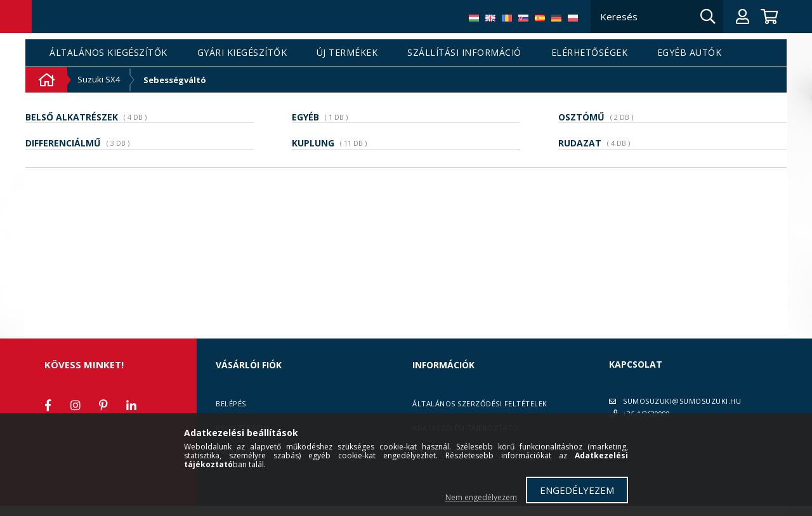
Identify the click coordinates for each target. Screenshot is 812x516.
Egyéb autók (690, 53)
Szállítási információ (464, 53)
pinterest (103, 405)
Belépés (231, 403)
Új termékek (347, 53)
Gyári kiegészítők (242, 53)
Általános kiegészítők (108, 53)
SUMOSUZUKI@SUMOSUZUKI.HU (682, 401)
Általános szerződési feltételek (480, 403)
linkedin (131, 405)
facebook (48, 405)
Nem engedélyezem (481, 497)
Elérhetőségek (590, 53)
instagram (75, 405)
